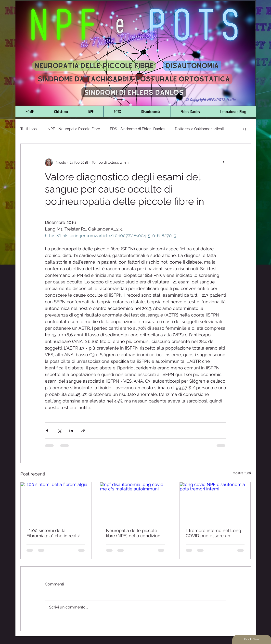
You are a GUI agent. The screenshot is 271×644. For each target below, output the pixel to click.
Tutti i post (29, 129)
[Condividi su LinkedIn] (71, 431)
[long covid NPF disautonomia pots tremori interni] (215, 502)
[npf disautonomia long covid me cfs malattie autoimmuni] (135, 502)
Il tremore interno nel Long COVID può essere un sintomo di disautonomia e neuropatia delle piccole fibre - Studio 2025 (213, 533)
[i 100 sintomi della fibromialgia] (56, 502)
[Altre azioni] (223, 162)
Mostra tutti (242, 473)
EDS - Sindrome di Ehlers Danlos (137, 129)
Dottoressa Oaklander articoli (199, 129)
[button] (245, 129)
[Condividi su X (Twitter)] (59, 431)
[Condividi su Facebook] (47, 431)
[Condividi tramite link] (83, 431)
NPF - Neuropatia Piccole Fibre (74, 129)
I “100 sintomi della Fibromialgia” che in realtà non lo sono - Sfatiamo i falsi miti (53, 533)
